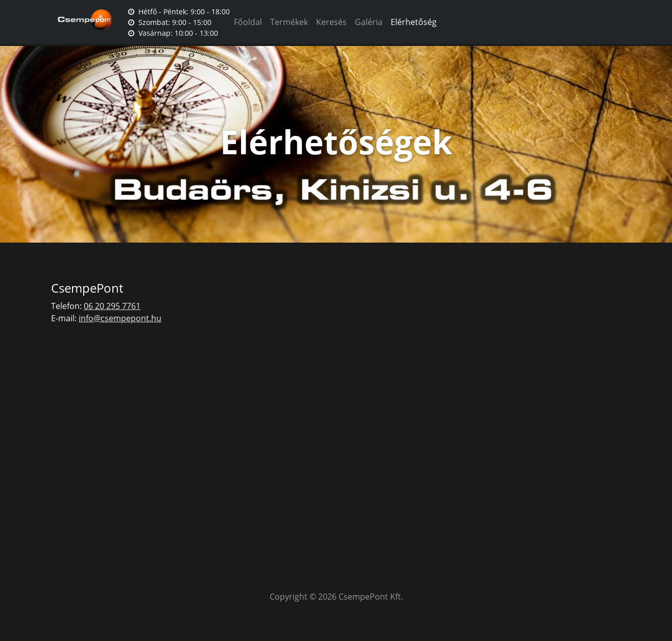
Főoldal (248, 22)
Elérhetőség (414, 22)
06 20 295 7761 (112, 306)
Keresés (331, 22)
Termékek (289, 22)
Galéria (369, 22)
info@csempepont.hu (120, 318)
